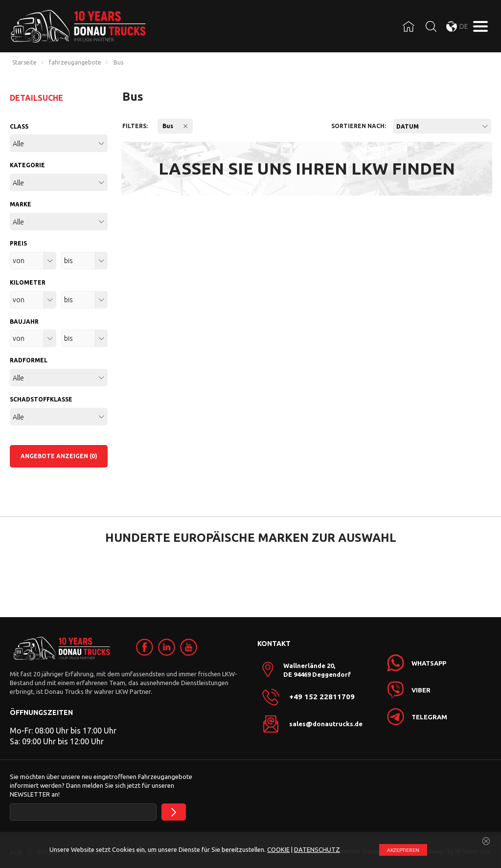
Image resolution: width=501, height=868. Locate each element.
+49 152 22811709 (322, 697)
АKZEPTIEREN (403, 850)
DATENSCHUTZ (317, 849)
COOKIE (278, 849)
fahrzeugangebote (75, 63)
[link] (145, 647)
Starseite (24, 63)
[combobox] (442, 126)
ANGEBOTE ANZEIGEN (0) (59, 456)
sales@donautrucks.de (326, 724)
